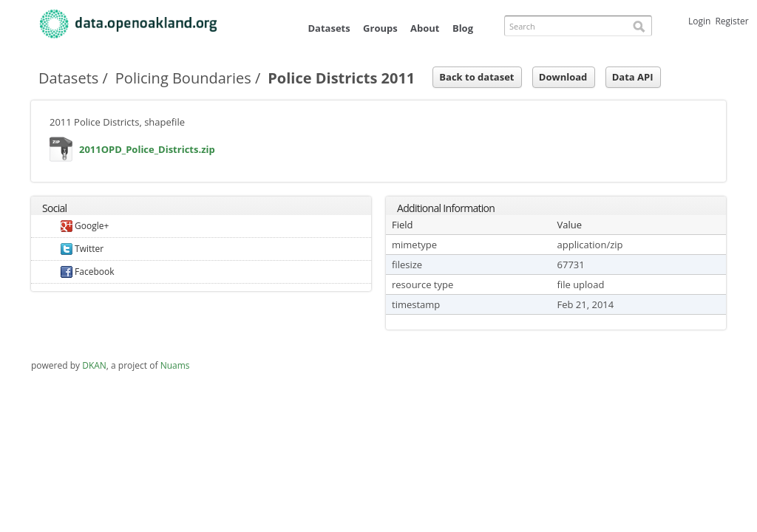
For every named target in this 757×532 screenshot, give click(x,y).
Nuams (175, 365)
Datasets (329, 28)
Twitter (82, 249)
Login (699, 21)
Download (563, 77)
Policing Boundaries (183, 78)
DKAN (94, 365)
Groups (380, 28)
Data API (633, 77)
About (425, 28)
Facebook (88, 272)
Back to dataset (476, 77)
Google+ (85, 226)
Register (731, 21)
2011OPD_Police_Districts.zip (61, 153)
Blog (463, 28)
